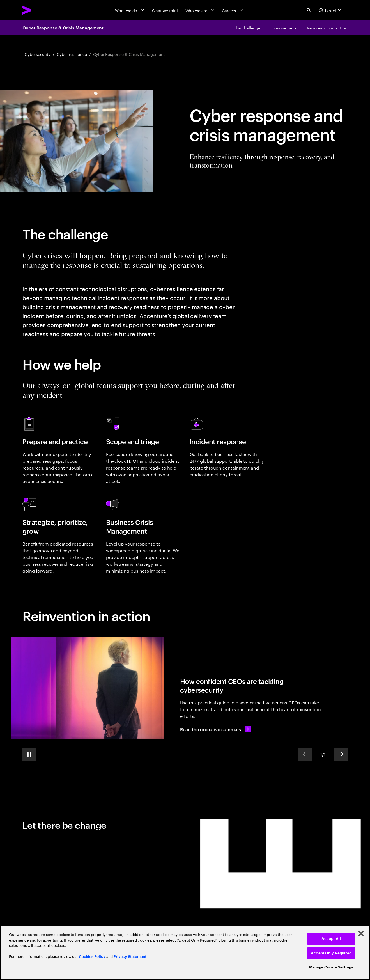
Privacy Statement (130, 957)
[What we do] (130, 10)
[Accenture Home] (40, 10)
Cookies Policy (92, 957)
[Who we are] (200, 10)
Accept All (331, 939)
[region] (185, 953)
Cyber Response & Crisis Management (63, 28)
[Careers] (233, 10)
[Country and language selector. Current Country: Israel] (331, 10)
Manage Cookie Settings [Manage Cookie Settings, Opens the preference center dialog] (331, 967)
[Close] (361, 933)
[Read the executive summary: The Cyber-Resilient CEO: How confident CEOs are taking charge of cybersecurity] (216, 729)
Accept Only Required (331, 953)
